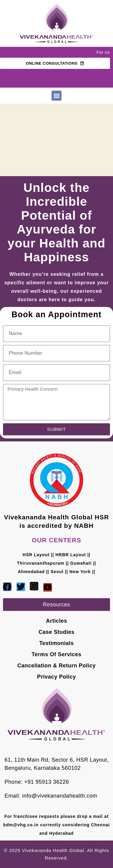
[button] (56, 96)
